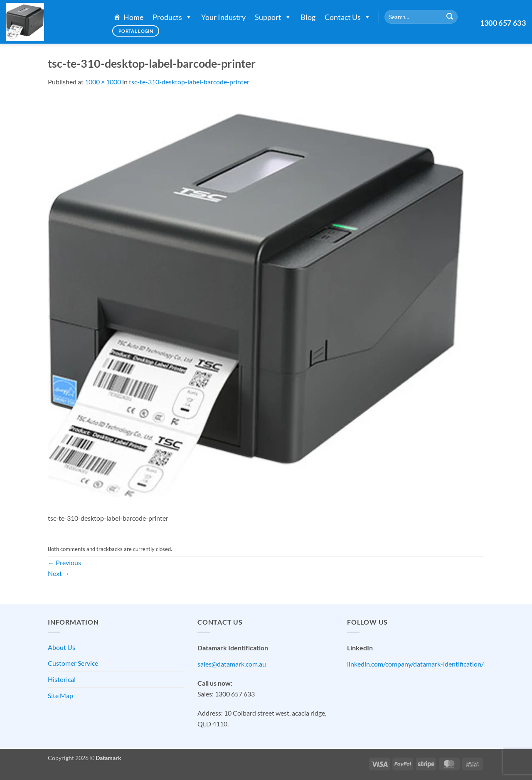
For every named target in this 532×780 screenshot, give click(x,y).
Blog (308, 17)
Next (59, 573)
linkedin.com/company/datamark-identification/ (415, 664)
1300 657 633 (503, 23)
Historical (62, 679)
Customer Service (73, 663)
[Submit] (450, 17)
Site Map (60, 695)
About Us (62, 647)
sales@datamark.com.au (232, 664)
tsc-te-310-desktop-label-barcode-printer (189, 82)
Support (273, 17)
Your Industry (223, 17)
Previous (64, 562)
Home (133, 17)
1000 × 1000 (103, 82)
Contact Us (348, 17)
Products (172, 17)
